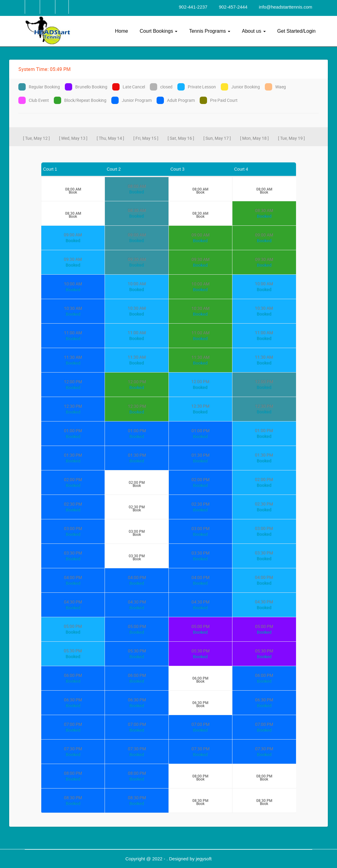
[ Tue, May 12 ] (36, 138)
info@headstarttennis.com (286, 7)
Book (73, 191)
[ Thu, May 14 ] (110, 138)
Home (122, 31)
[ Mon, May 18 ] (254, 138)
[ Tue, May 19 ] (291, 138)
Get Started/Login (296, 31)
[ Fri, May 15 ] (146, 138)
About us (254, 31)
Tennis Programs (210, 31)
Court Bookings (159, 31)
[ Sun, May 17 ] (217, 138)
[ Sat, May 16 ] (181, 138)
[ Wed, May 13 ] (73, 138)
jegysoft (204, 859)
